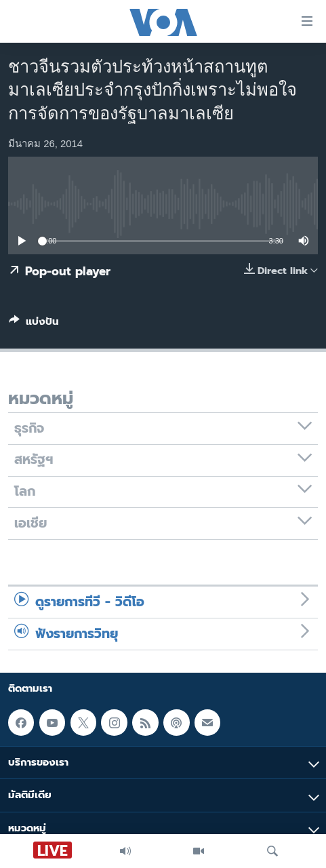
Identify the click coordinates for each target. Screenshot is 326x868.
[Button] (34, 324)
